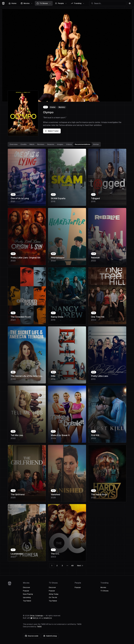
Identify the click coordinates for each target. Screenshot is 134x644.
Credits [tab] (24, 144)
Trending (78, 3)
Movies (27, 3)
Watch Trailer (52, 131)
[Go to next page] (80, 566)
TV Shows (44, 3)
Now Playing (28, 594)
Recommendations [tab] (82, 144)
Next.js (34, 618)
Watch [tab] (32, 144)
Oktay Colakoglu (36, 616)
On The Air (53, 597)
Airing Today (54, 594)
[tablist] (54, 144)
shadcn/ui (47, 618)
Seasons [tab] (51, 144)
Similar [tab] (96, 144)
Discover (27, 587)
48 (72, 566)
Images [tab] (60, 144)
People (61, 3)
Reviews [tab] (41, 144)
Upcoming (27, 597)
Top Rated (27, 601)
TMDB (39, 627)
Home (13, 3)
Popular (26, 591)
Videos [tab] (69, 144)
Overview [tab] (14, 144)
